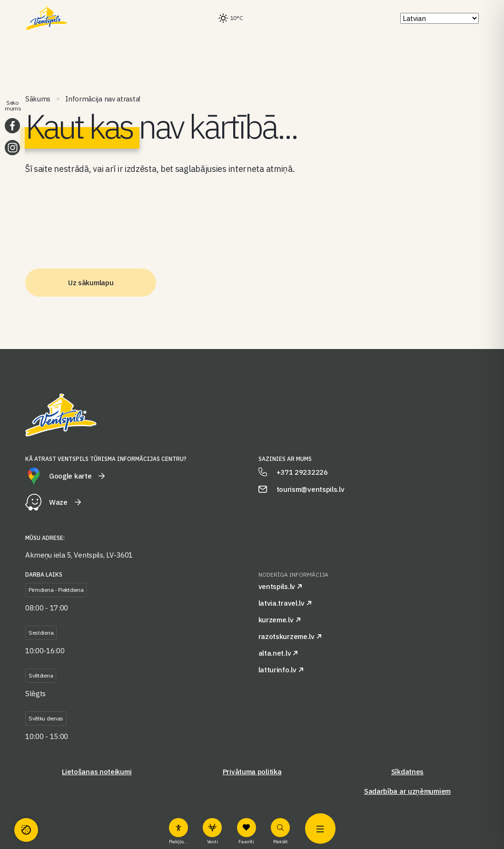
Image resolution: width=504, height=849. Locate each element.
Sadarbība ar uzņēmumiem (407, 791)
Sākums (38, 99)
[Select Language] (440, 18)
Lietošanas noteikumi (97, 772)
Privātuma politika (252, 772)
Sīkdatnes (407, 772)
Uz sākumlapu (91, 283)
